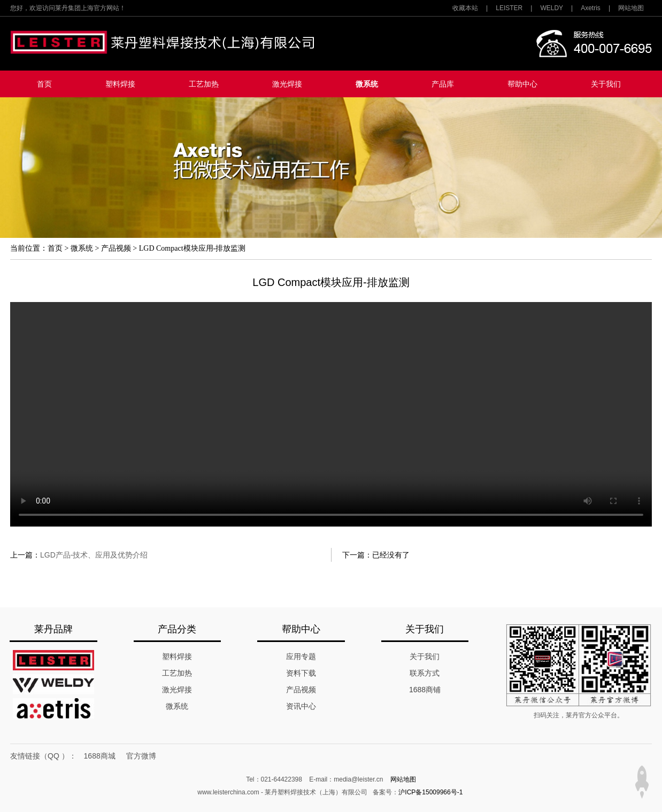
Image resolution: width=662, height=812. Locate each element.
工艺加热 (204, 84)
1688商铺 (425, 690)
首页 (44, 84)
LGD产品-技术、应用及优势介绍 (94, 555)
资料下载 (301, 673)
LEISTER (509, 8)
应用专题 (301, 656)
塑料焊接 (120, 84)
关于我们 (606, 84)
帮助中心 (522, 84)
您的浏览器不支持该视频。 (331, 414)
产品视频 (116, 248)
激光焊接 (287, 84)
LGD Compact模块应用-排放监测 (192, 248)
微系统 (367, 84)
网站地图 (631, 8)
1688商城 (100, 756)
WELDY (552, 8)
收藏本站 (465, 8)
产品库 (443, 84)
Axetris (591, 8)
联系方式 (425, 673)
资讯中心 (301, 706)
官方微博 (141, 756)
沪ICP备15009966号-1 (430, 792)
